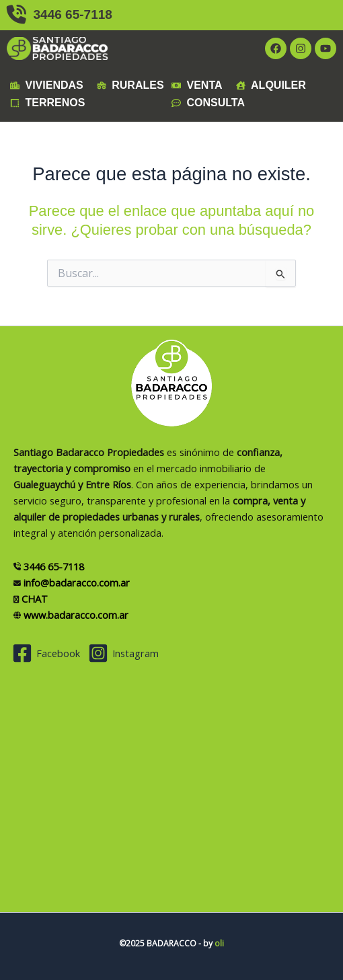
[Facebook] (46, 653)
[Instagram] (124, 653)
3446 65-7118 (60, 14)
